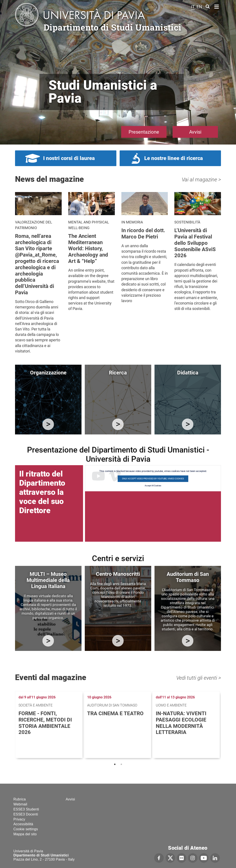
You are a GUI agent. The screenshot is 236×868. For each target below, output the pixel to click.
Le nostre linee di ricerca (174, 158)
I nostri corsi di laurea (69, 158)
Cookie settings (26, 829)
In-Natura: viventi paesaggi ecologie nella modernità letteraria (181, 723)
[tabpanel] (49, 724)
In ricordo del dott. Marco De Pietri (143, 234)
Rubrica (20, 799)
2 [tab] (121, 764)
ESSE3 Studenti (26, 809)
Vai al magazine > (201, 180)
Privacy (19, 819)
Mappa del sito (25, 834)
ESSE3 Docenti (26, 814)
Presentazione (144, 132)
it (193, 7)
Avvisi (195, 132)
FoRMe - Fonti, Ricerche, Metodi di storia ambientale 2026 (45, 723)
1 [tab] (115, 764)
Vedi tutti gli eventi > (199, 678)
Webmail (20, 804)
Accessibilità (23, 824)
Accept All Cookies (153, 486)
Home (217, 6)
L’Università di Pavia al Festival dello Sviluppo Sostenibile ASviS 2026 (195, 243)
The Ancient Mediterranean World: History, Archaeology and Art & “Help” (88, 249)
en (199, 7)
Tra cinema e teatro (115, 713)
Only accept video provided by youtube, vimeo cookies (153, 479)
